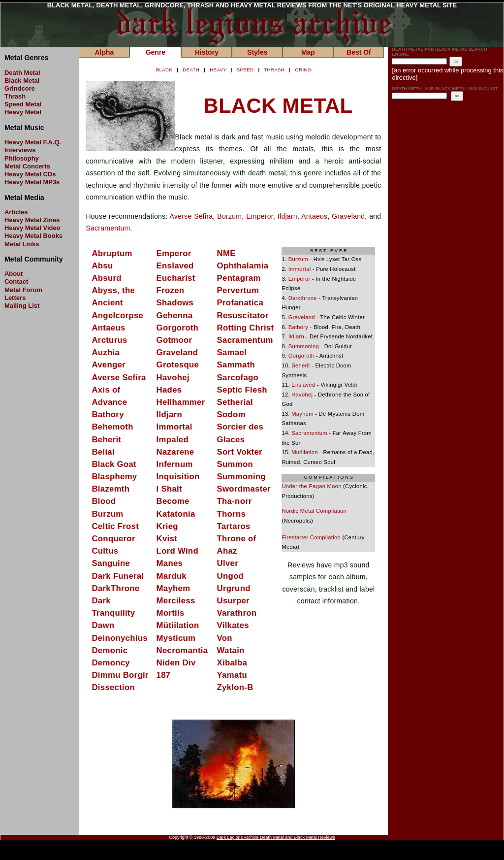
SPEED (245, 70)
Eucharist (176, 278)
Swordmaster (244, 489)
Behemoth (112, 427)
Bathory (108, 414)
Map (308, 52)
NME (226, 253)
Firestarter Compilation (311, 537)
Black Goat (114, 464)
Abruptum (112, 253)
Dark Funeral (118, 576)
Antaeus (314, 216)
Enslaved (175, 266)
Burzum (229, 216)
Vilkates (233, 625)
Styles (257, 52)
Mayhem (173, 588)
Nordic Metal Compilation (314, 511)
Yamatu (232, 675)
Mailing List (22, 306)
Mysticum (176, 638)
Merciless (176, 601)
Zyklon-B (235, 687)
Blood (104, 501)
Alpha (104, 52)
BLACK (164, 70)
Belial (103, 452)
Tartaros (234, 526)
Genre (156, 52)
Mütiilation (178, 625)
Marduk (172, 576)
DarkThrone (115, 588)
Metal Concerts (27, 166)
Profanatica (240, 303)
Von (225, 638)
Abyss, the (113, 290)
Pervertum (238, 290)
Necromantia (182, 650)
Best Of (359, 52)
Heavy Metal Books (33, 236)
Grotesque (178, 365)
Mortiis (171, 613)
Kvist (167, 539)
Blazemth (110, 489)
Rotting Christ (246, 328)
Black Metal (22, 81)
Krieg (167, 526)
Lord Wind (177, 551)
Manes (170, 563)
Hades (169, 390)
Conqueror (113, 539)
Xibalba (232, 663)
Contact (16, 281)
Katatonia (176, 514)
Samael (232, 352)
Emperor (260, 216)
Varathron (237, 613)
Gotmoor (174, 340)
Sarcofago (238, 378)
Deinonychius (119, 638)
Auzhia (106, 352)
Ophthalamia (243, 266)
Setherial (235, 402)
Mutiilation (304, 452)
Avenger (109, 365)
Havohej (173, 378)
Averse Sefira (191, 216)
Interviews (20, 150)
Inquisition (178, 477)
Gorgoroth (177, 328)
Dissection (113, 687)
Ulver (228, 563)
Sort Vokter (240, 452)
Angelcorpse (117, 315)
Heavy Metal (23, 112)
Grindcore (20, 88)
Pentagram (239, 278)
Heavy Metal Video (32, 228)
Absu (102, 266)
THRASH (274, 70)
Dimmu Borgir (120, 675)
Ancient (107, 303)
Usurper (233, 601)
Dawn (103, 625)
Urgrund (234, 588)
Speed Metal (23, 104)
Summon (235, 464)
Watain (231, 650)
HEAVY (218, 70)
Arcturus (109, 340)
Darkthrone (303, 298)
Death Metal (22, 73)
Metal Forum (23, 290)
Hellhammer (181, 402)
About (14, 274)
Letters (15, 298)
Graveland (348, 216)
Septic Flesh (242, 390)
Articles (16, 212)
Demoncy (111, 663)
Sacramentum (108, 228)
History (207, 52)
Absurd (106, 278)
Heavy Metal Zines (32, 220)
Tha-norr (235, 501)
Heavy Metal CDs (30, 174)
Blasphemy (114, 477)
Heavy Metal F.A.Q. (33, 142)
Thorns (232, 514)
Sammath (236, 365)
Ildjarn (287, 216)
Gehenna (175, 315)
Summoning (241, 477)
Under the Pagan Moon (311, 486)
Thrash (15, 96)
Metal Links (22, 244)
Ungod (231, 576)
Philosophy (22, 158)
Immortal (174, 427)
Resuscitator (243, 315)
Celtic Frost (115, 526)
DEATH (191, 70)
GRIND (303, 70)
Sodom (231, 414)
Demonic (110, 650)
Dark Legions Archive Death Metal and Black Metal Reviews (276, 837)
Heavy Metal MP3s (32, 182)
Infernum (175, 464)
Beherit (106, 440)
